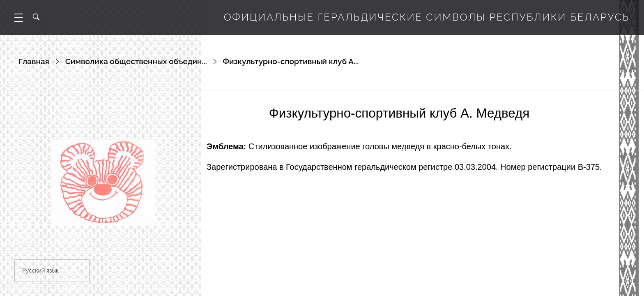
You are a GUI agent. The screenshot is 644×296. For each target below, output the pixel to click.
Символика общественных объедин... (136, 61)
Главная (34, 61)
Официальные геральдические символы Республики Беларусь (427, 17)
